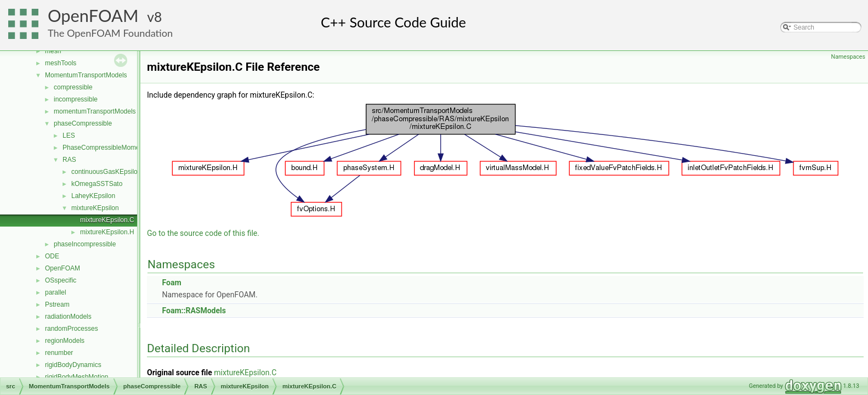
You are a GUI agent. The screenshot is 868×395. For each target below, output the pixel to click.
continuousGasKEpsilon (106, 172)
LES (69, 136)
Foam (171, 283)
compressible (73, 87)
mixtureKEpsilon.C (107, 220)
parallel (56, 292)
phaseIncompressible (85, 244)
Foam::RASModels (194, 311)
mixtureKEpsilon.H (107, 232)
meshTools (61, 63)
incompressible (76, 99)
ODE (52, 256)
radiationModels (68, 317)
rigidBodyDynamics (73, 365)
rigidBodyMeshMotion (76, 377)
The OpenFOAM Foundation (110, 33)
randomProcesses (72, 329)
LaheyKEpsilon (93, 196)
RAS (69, 160)
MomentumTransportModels (86, 75)
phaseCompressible (83, 123)
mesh (53, 51)
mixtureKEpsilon (95, 208)
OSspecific (61, 280)
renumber (59, 353)
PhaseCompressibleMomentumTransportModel (131, 148)
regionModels (65, 341)
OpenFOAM (93, 16)
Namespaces (848, 57)
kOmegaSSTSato (97, 184)
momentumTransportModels (95, 111)
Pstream (57, 304)
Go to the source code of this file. (203, 233)
